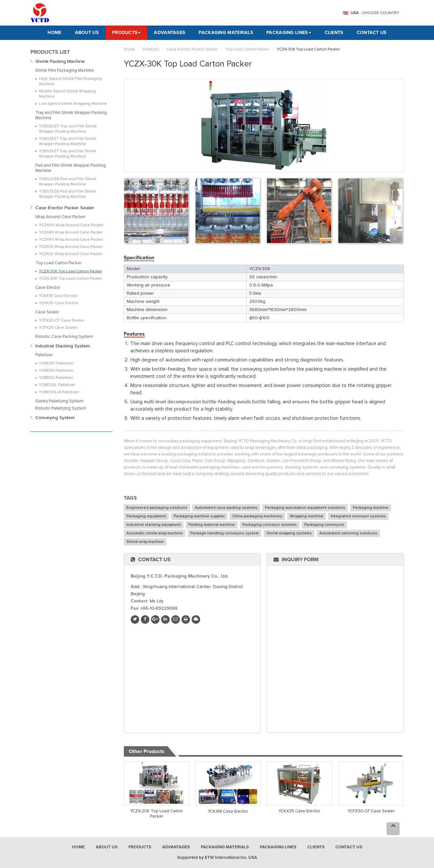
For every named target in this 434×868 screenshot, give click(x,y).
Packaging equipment (146, 516)
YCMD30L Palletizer (57, 385)
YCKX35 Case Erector (299, 811)
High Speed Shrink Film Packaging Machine (71, 82)
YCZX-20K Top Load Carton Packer (156, 814)
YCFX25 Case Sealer (58, 328)
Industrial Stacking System (63, 346)
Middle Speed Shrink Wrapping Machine (67, 94)
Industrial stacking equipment (154, 525)
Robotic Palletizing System (61, 408)
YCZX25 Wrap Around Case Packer (71, 254)
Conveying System (55, 418)
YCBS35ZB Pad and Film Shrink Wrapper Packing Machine (67, 194)
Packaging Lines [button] (289, 33)
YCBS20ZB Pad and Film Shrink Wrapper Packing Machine (68, 182)
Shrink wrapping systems (289, 533)
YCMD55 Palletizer (56, 378)
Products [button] (126, 33)
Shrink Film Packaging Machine (65, 71)
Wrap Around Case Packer (60, 217)
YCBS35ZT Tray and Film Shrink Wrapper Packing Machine (67, 141)
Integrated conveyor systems (358, 516)
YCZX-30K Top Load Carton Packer (71, 271)
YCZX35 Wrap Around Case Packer (71, 247)
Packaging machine (371, 508)
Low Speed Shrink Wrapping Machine (73, 104)
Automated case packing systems (226, 508)
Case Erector (48, 288)
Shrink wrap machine (145, 542)
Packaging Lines (278, 847)
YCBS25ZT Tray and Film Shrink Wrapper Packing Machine (67, 154)
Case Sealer (47, 312)
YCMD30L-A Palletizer (59, 392)
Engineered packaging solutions (157, 508)
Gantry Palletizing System (59, 401)
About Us (87, 33)
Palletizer (44, 355)
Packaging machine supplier (199, 516)
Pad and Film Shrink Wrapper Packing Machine (71, 168)
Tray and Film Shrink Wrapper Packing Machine (71, 115)
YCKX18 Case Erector (228, 812)
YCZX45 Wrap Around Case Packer (71, 232)
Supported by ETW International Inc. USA (217, 858)
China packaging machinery (257, 516)
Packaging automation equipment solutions (305, 508)
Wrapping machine (307, 516)
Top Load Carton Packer (247, 49)
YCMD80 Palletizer (56, 363)
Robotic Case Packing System (64, 337)
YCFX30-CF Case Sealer (371, 811)
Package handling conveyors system (225, 533)
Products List (50, 52)
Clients (334, 33)
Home (54, 33)
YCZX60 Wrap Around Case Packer (71, 225)
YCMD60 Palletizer (56, 371)
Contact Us (372, 33)
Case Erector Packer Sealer (192, 49)
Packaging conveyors (324, 525)
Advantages (170, 33)
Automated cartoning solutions (348, 533)
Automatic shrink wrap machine (155, 533)
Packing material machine (212, 525)
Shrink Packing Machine (60, 62)
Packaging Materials (226, 33)
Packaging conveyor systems (270, 525)
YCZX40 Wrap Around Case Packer (71, 240)
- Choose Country (375, 13)
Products (151, 49)
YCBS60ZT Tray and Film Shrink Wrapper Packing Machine (68, 129)
